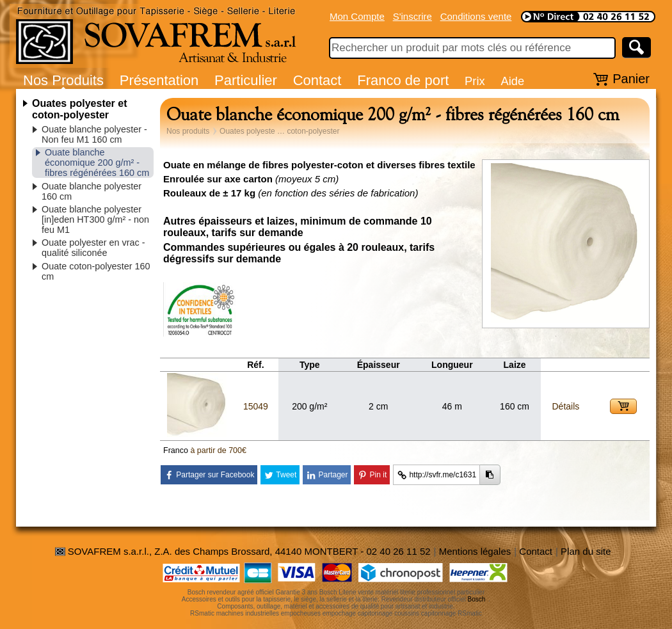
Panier (631, 79)
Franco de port (403, 80)
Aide (512, 81)
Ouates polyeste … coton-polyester (279, 131)
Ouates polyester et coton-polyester (80, 109)
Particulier (246, 80)
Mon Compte (357, 16)
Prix (475, 81)
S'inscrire (412, 16)
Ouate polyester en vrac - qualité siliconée (93, 248)
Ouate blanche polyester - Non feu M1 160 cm (94, 134)
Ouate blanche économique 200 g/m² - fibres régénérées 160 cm (97, 163)
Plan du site (586, 551)
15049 (256, 406)
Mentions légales (475, 551)
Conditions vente (476, 16)
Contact (317, 80)
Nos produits (188, 131)
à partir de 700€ (218, 450)
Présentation (159, 80)
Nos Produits (63, 80)
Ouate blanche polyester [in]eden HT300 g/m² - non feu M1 (95, 219)
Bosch (477, 599)
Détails (565, 406)
